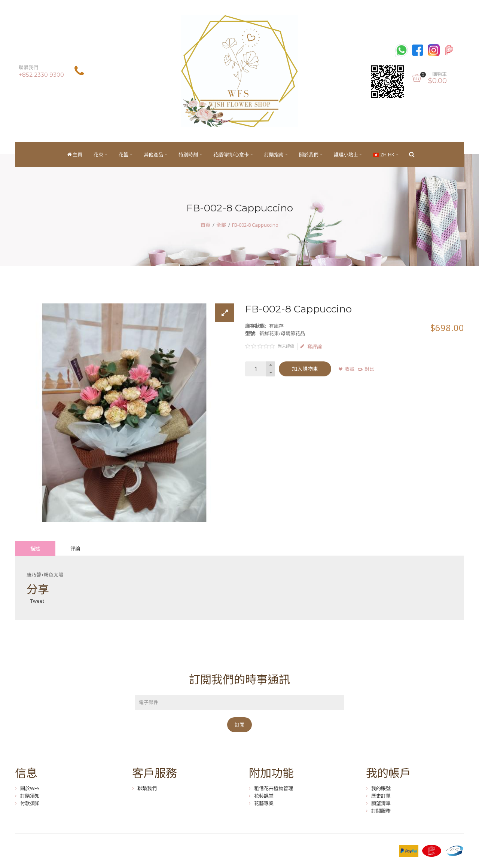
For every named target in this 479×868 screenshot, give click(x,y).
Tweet (37, 601)
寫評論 (311, 346)
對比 (369, 369)
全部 (221, 225)
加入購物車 (305, 369)
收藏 (350, 369)
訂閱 (239, 725)
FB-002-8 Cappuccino (255, 225)
